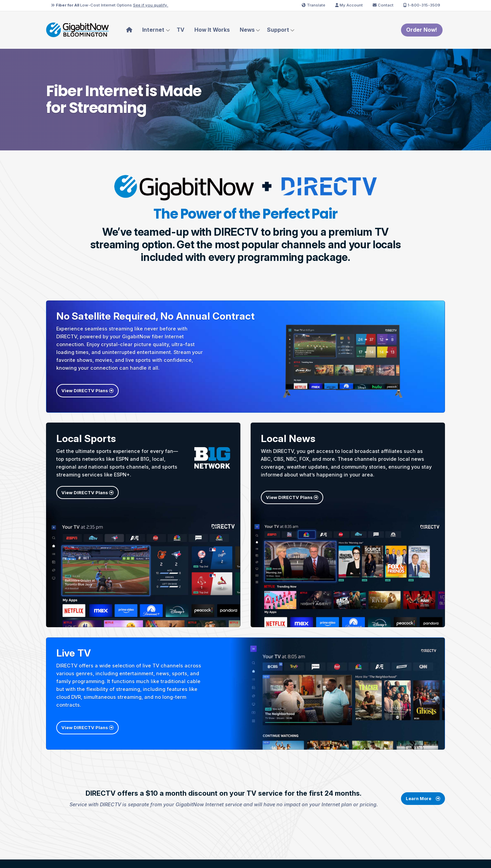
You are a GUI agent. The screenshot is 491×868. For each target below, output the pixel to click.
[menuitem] (129, 30)
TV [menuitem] (181, 30)
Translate (314, 5)
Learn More (423, 807)
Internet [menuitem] (153, 30)
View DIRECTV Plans (87, 391)
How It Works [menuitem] (212, 30)
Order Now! (422, 30)
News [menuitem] (247, 30)
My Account (349, 5)
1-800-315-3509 (422, 5)
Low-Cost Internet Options (109, 5)
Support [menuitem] (278, 30)
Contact (383, 5)
